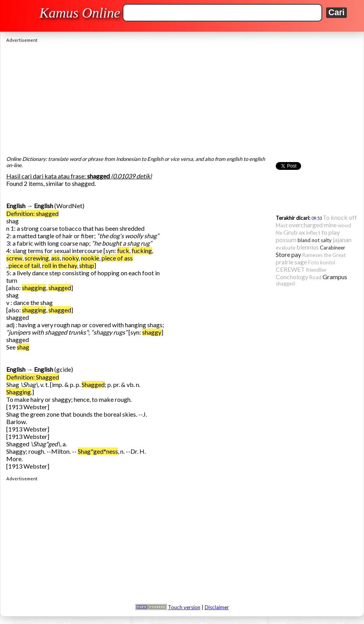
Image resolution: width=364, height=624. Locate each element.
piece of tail (24, 265)
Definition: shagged (32, 213)
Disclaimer (217, 607)
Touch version (184, 607)
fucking (142, 250)
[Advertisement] (182, 97)
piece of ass (117, 258)
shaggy (152, 332)
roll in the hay (60, 265)
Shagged (93, 384)
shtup (87, 265)
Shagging (19, 392)
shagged (60, 288)
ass (55, 258)
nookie (90, 258)
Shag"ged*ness (98, 451)
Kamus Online (80, 13)
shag (23, 347)
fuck (123, 250)
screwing (37, 258)
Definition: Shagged (33, 377)
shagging (34, 288)
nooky (70, 258)
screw (14, 258)
